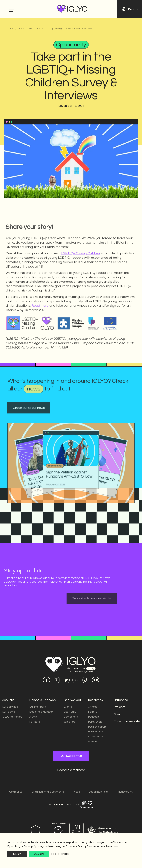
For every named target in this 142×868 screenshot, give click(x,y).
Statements (95, 737)
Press (76, 792)
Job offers (69, 722)
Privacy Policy (86, 846)
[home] (72, 9)
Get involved (72, 700)
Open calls (70, 712)
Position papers (97, 727)
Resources (95, 700)
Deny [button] (17, 854)
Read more (40, 319)
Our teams (8, 712)
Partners (35, 722)
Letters (93, 712)
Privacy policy (125, 792)
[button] (12, 9)
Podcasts (94, 717)
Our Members (38, 707)
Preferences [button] (60, 854)
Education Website (127, 721)
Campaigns (71, 717)
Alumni (33, 717)
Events (68, 707)
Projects (120, 707)
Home (11, 29)
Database (121, 700)
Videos (92, 742)
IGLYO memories (12, 717)
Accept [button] (39, 854)
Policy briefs (95, 722)
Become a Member (41, 712)
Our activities (10, 707)
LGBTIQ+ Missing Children (81, 267)
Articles (93, 707)
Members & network (43, 700)
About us (8, 700)
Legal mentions (98, 792)
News (21, 29)
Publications (95, 732)
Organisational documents (48, 792)
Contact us (16, 792)
